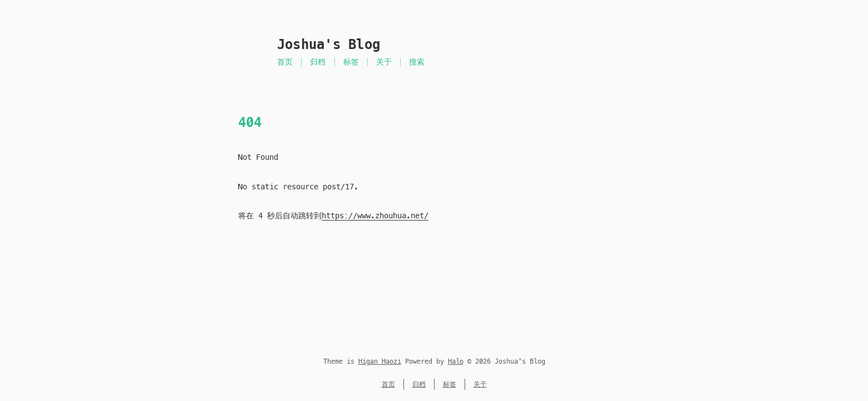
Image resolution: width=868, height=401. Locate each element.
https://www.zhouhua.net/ (375, 216)
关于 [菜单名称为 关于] (384, 62)
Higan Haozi (380, 361)
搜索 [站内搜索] (417, 62)
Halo (456, 361)
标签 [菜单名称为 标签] (351, 62)
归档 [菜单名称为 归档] (318, 62)
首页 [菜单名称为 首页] (285, 62)
